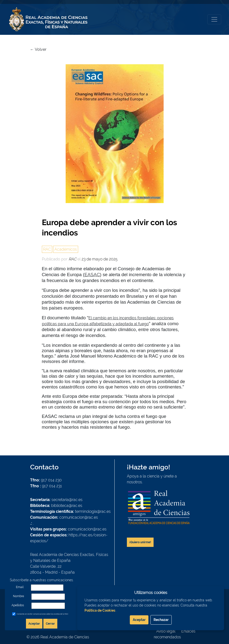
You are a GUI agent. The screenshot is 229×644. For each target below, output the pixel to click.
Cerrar (50, 624)
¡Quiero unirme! (140, 542)
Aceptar (34, 624)
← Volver (38, 49)
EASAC (92, 274)
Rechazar (161, 620)
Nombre (18, 596)
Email (20, 587)
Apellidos (18, 605)
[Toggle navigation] (214, 19)
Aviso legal (166, 631)
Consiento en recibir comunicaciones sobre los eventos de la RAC (42, 614)
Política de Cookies (100, 610)
